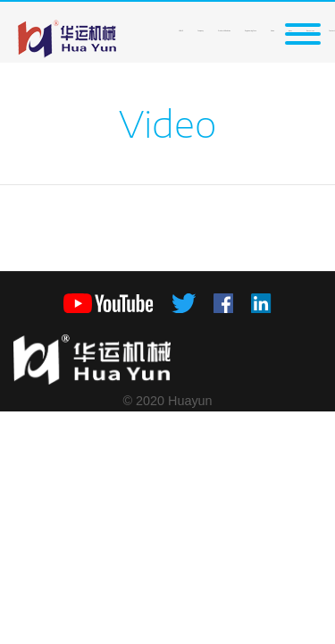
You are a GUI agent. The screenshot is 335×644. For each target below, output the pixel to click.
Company (201, 30)
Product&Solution (224, 30)
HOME (181, 30)
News (272, 30)
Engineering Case (251, 30)
